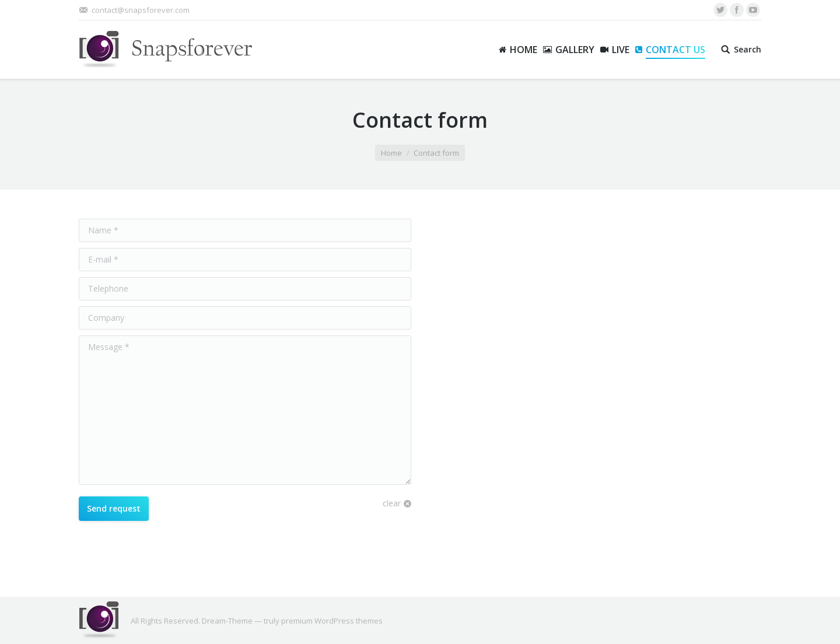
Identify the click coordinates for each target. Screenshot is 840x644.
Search (748, 50)
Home (391, 153)
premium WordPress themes (332, 621)
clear (392, 503)
